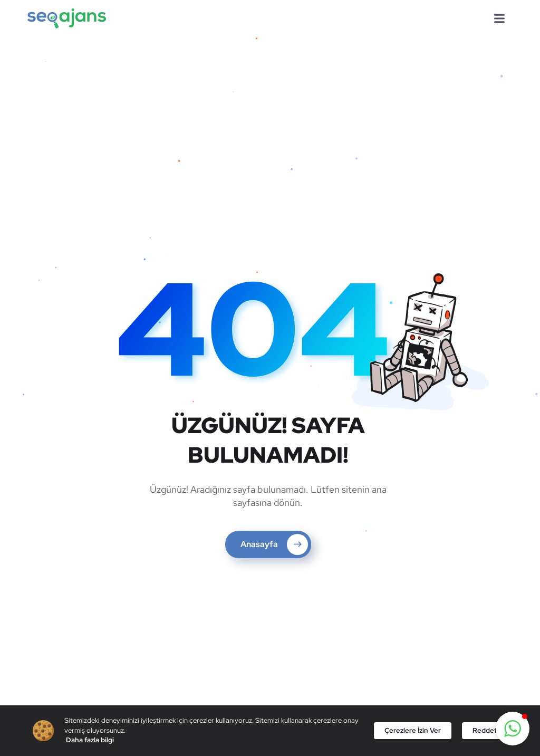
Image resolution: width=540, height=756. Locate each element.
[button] (513, 729)
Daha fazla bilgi (90, 740)
